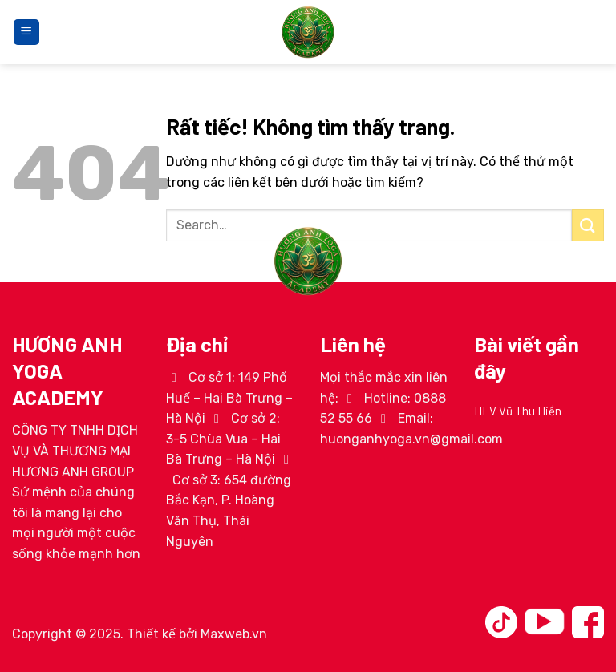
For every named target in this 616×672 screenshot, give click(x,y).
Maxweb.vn (234, 634)
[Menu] (26, 32)
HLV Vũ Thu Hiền (518, 411)
